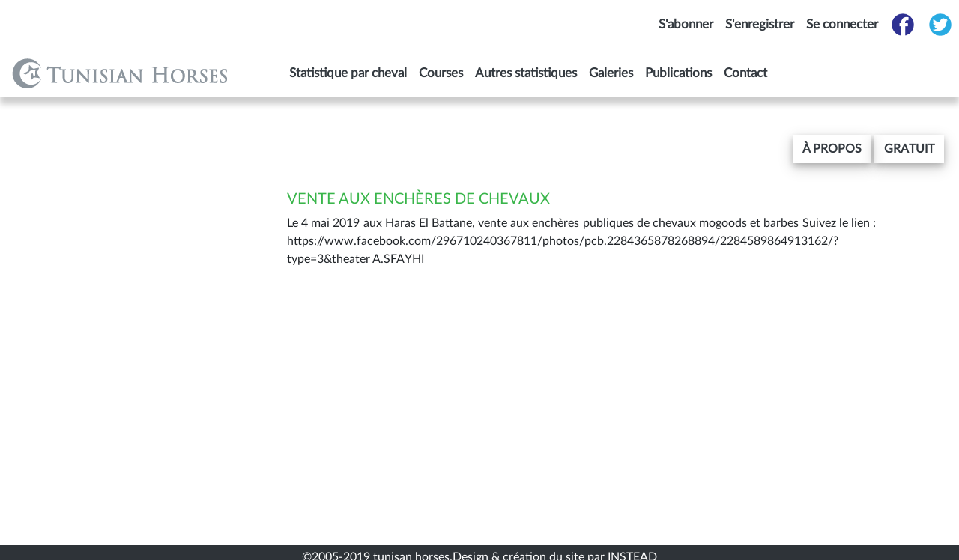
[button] (832, 149)
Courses (441, 73)
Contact (745, 73)
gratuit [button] (909, 149)
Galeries (611, 73)
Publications (678, 73)
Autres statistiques (526, 73)
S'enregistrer (760, 24)
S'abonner (686, 24)
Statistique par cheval (348, 73)
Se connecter (842, 24)
